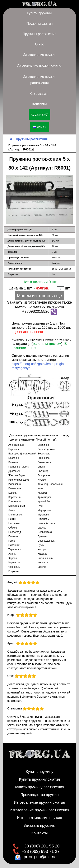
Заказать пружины (39, 825)
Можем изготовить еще (40, 296)
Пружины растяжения (40, 34)
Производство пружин (39, 795)
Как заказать (39, 94)
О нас (40, 44)
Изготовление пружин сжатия (39, 65)
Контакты (39, 104)
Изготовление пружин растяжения (39, 80)
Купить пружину (39, 772)
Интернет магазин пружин (39, 818)
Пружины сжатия (39, 24)
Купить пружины (40, 13)
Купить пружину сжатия (39, 779)
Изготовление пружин (39, 55)
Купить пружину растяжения (39, 787)
